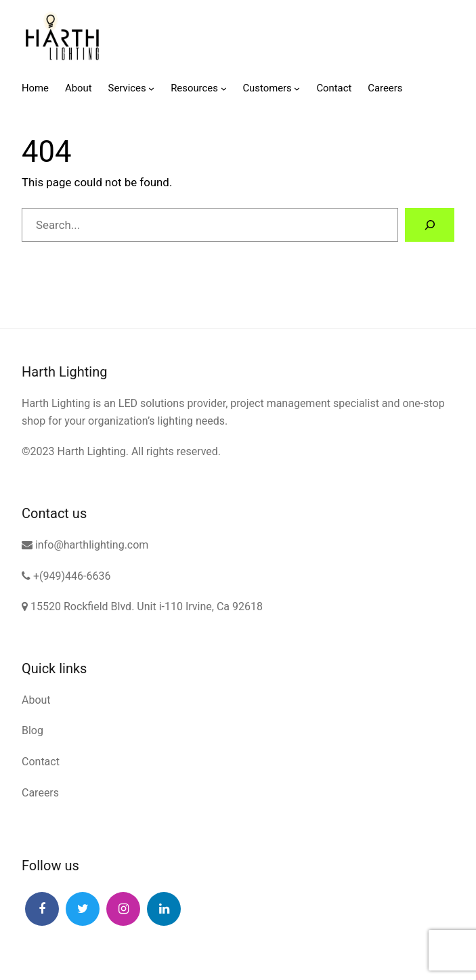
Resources (194, 88)
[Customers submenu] (297, 88)
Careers (40, 793)
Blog (33, 730)
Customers (267, 88)
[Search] (430, 225)
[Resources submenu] (224, 88)
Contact (41, 762)
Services (127, 88)
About (36, 700)
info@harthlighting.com (85, 545)
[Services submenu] (151, 88)
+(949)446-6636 (66, 576)
